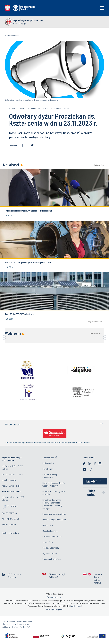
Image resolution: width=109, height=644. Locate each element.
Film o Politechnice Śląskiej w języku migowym (54, 484)
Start (7, 35)
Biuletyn (92, 481)
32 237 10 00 (12, 506)
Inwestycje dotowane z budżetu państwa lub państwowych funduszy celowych (52, 504)
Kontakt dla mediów (10, 533)
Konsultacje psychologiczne (54, 514)
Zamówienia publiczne (52, 559)
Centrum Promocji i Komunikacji (50, 476)
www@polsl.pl (76, 606)
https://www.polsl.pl (11, 486)
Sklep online (91, 493)
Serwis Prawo (48, 542)
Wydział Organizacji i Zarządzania (28, 20)
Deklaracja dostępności (55, 609)
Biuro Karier (47, 469)
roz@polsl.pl (13, 480)
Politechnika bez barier (52, 536)
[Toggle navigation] (102, 8)
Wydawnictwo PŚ (50, 553)
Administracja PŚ (50, 457)
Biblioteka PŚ (48, 463)
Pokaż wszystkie (98, 165)
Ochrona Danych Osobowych (54, 519)
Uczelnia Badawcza (51, 548)
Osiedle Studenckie (50, 531)
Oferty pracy (48, 525)
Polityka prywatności (54, 597)
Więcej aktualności (95, 322)
